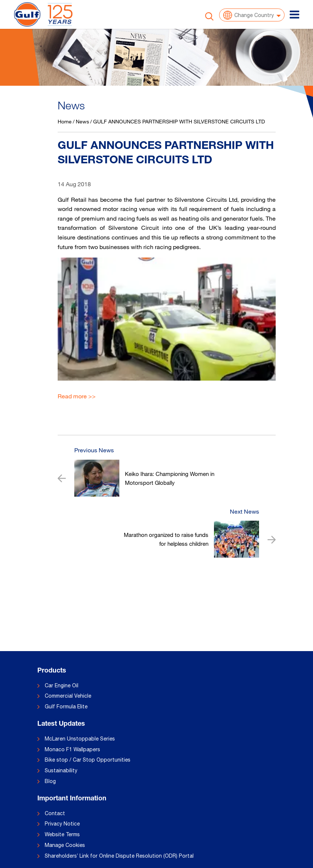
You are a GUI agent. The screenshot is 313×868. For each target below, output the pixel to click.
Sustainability (61, 770)
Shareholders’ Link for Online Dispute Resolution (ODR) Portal (119, 856)
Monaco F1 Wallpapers (72, 749)
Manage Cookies (65, 845)
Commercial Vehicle (68, 696)
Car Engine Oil (62, 685)
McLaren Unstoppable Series (80, 739)
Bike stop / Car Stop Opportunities (88, 760)
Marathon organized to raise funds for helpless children (166, 539)
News (82, 121)
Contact (55, 813)
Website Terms (62, 834)
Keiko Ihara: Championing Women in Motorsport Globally (170, 478)
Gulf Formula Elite (66, 707)
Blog (50, 781)
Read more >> (77, 396)
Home (65, 121)
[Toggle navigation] (295, 14)
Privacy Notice (62, 824)
